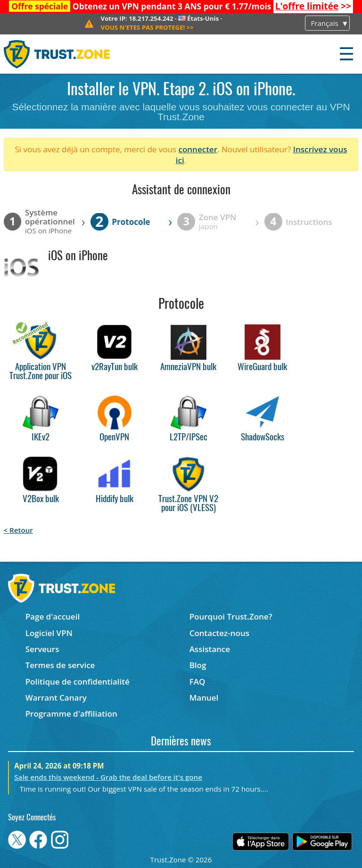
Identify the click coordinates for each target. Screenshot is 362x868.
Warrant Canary (56, 698)
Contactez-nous (219, 633)
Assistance (210, 649)
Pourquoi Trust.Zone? (231, 616)
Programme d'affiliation (71, 714)
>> (313, 6)
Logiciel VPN (49, 633)
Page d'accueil (53, 616)
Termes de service (60, 665)
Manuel (204, 698)
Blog (198, 665)
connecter (198, 149)
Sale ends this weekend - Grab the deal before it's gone (108, 777)
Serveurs (42, 649)
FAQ (197, 682)
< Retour (18, 530)
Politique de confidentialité (78, 682)
